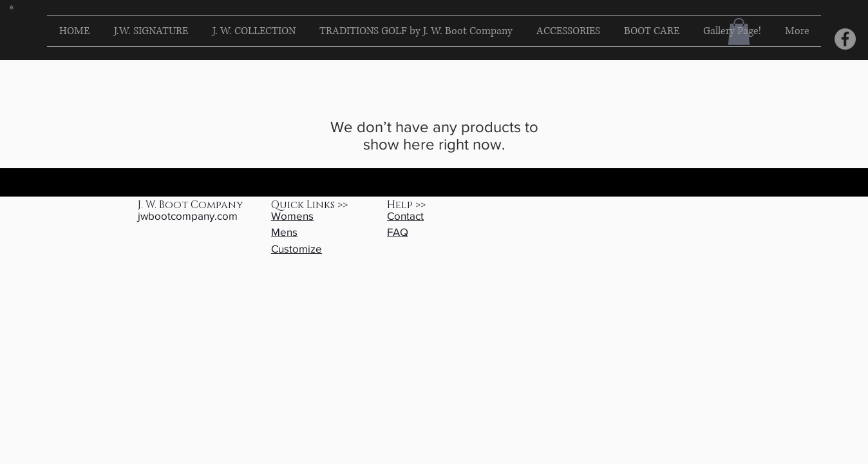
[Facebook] (845, 39)
